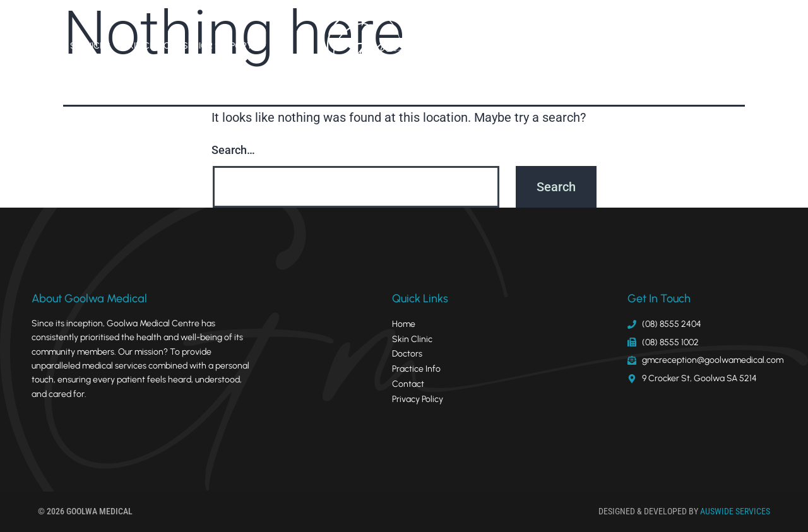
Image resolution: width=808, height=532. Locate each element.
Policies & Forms (645, 46)
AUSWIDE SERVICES (735, 511)
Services (90, 46)
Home (45, 46)
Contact (717, 46)
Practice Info (563, 46)
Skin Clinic (146, 46)
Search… (233, 150)
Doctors (499, 46)
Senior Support (217, 46)
